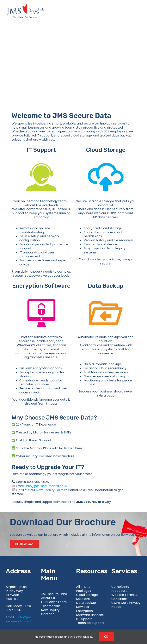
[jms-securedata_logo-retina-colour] (25, 5)
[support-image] (41, 156)
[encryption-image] (41, 292)
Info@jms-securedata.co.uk (46, 486)
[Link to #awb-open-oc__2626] (133, 11)
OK (106, 637)
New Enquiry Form (50, 490)
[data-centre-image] (106, 292)
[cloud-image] (106, 156)
